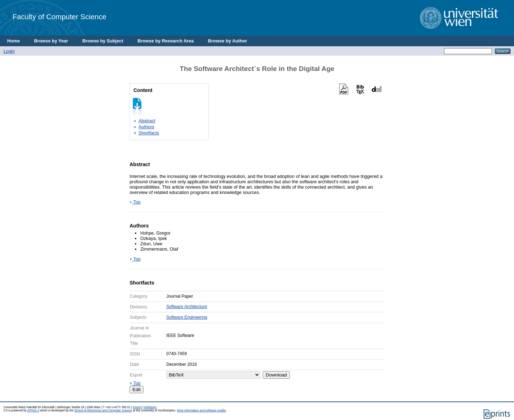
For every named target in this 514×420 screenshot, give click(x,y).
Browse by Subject (103, 41)
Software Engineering (187, 317)
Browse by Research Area (165, 41)
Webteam (150, 407)
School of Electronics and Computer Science (103, 411)
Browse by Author (228, 41)
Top (135, 202)
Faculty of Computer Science (59, 17)
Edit (137, 390)
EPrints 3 (33, 411)
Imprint (137, 407)
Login (9, 51)
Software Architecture (187, 307)
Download (276, 375)
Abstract (147, 121)
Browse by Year (51, 41)
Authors (146, 127)
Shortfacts (149, 133)
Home (14, 41)
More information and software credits (201, 411)
